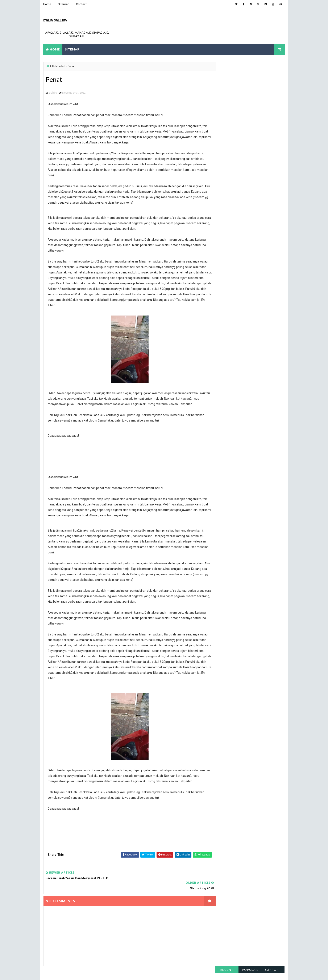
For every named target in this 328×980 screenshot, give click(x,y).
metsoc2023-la (179, 973)
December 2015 (226, 248)
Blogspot (117, 973)
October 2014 (225, 263)
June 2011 (223, 293)
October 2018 (225, 188)
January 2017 (225, 228)
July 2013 (222, 283)
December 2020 (226, 163)
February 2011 (225, 303)
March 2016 (223, 243)
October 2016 (225, 233)
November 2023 (226, 113)
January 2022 (225, 143)
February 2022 (225, 138)
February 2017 (225, 223)
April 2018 (222, 198)
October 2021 (225, 148)
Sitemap (64, 4)
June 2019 (223, 178)
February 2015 (225, 258)
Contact (81, 4)
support (273, 65)
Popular (250, 65)
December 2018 (226, 183)
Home (47, 4)
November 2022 (226, 133)
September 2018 (227, 193)
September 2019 (227, 173)
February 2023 (225, 123)
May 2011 (222, 298)
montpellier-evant (203, 973)
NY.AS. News (158, 973)
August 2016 (224, 238)
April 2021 (222, 153)
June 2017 (223, 203)
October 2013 (225, 273)
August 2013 (224, 278)
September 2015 (227, 253)
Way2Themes (80, 973)
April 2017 (222, 213)
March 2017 (223, 218)
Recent (227, 65)
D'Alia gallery (55, 20)
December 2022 (226, 128)
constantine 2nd (136, 973)
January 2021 (225, 158)
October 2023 (225, 118)
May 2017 (222, 208)
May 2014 (222, 268)
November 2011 (226, 288)
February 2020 (225, 168)
